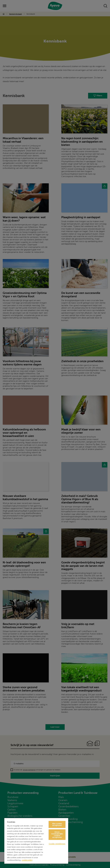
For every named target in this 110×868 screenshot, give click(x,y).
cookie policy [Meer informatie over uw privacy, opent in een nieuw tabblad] (27, 860)
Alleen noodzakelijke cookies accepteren (57, 835)
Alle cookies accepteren (57, 824)
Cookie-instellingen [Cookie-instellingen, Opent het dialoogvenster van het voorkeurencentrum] (57, 844)
